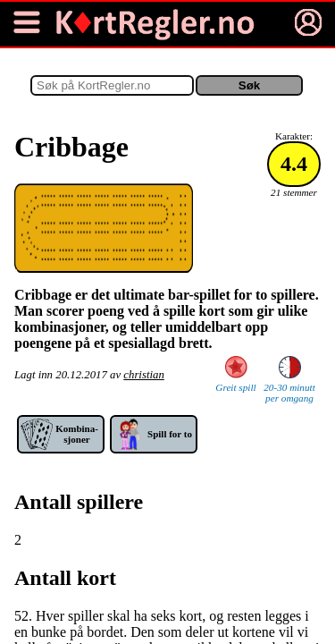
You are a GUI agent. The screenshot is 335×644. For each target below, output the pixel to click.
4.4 (294, 164)
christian (144, 375)
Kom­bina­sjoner (77, 434)
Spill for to (170, 434)
